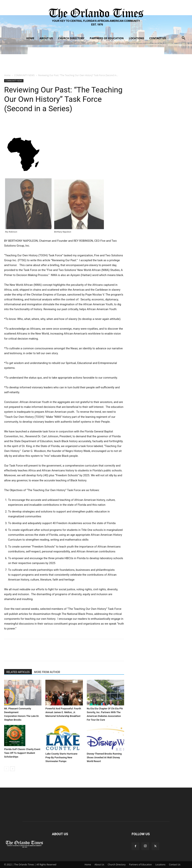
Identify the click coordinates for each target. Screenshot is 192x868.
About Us (46, 38)
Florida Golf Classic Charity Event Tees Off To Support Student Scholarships (22, 753)
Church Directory (71, 38)
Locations (136, 38)
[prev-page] (6, 769)
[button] (183, 39)
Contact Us (157, 38)
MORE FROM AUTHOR (47, 672)
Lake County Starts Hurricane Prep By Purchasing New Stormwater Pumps (61, 757)
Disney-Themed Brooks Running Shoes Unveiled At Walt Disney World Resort (104, 757)
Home (30, 38)
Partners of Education (107, 38)
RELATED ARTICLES (18, 672)
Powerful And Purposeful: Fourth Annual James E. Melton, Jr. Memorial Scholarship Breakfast (63, 712)
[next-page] (12, 769)
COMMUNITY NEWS (24, 75)
